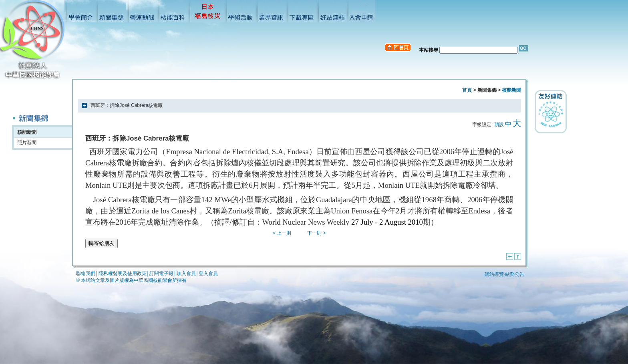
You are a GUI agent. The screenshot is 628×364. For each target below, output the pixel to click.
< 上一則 (282, 233)
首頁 (467, 90)
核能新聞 (27, 132)
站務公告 (515, 274)
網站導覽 (494, 274)
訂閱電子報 (161, 274)
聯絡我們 (86, 274)
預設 (499, 125)
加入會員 (186, 274)
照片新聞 (27, 143)
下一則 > (316, 233)
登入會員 (208, 274)
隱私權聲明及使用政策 (123, 274)
